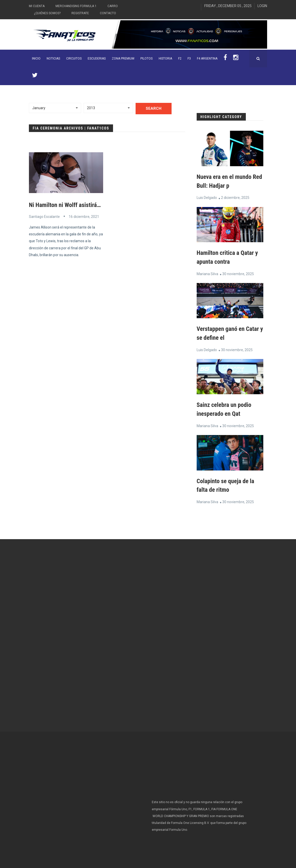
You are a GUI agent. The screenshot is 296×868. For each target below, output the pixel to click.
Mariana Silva (207, 273)
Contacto (108, 13)
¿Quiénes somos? (47, 13)
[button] (55, 108)
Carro (113, 6)
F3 (189, 59)
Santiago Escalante (44, 216)
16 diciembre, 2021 (84, 216)
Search (154, 108)
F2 (180, 59)
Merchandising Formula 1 (76, 6)
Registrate (80, 13)
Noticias (53, 59)
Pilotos (146, 59)
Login (262, 6)
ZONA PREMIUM (123, 59)
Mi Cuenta (37, 6)
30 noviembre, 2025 (238, 273)
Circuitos (74, 59)
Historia (165, 59)
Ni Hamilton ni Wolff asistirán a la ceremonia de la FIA (95, 205)
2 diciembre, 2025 (235, 197)
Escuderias (97, 59)
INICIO (36, 59)
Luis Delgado (207, 197)
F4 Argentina (207, 59)
